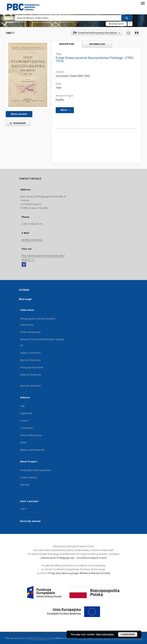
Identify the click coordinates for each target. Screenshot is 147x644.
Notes (23, 443)
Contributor (27, 428)
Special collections (30, 360)
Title (22, 406)
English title (26, 413)
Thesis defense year (31, 435)
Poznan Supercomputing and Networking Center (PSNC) (110, 638)
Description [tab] (67, 44)
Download (17, 123)
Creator (24, 421)
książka (60, 100)
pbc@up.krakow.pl (32, 240)
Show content (19, 114)
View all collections (30, 386)
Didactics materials (31, 375)
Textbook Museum (30, 332)
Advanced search (116, 24)
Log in (23, 509)
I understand (128, 634)
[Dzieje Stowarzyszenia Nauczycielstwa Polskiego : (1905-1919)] (28, 75)
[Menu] (143, 3)
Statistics (25, 485)
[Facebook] (24, 265)
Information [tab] (97, 44)
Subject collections (30, 353)
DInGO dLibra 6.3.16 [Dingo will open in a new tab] (41, 638)
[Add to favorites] (128, 33)
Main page (25, 299)
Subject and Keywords (32, 450)
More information (105, 634)
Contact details (28, 477)
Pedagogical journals (32, 367)
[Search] (127, 18)
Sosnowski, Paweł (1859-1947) (73, 76)
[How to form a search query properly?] (130, 24)
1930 (58, 88)
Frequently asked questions (35, 470)
